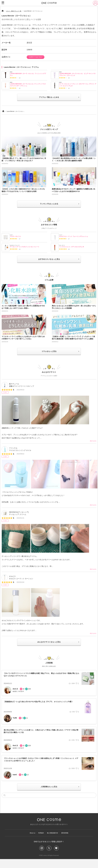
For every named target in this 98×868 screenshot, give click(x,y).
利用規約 (39, 840)
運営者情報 (69, 840)
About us (28, 840)
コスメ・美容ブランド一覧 (14, 11)
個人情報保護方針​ (54, 840)
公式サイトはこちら (37, 57)
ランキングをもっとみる (49, 206)
